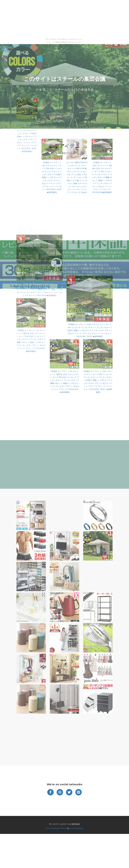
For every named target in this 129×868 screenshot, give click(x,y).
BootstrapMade (76, 828)
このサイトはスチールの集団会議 (64, 79)
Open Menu (5, 48)
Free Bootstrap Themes (56, 828)
